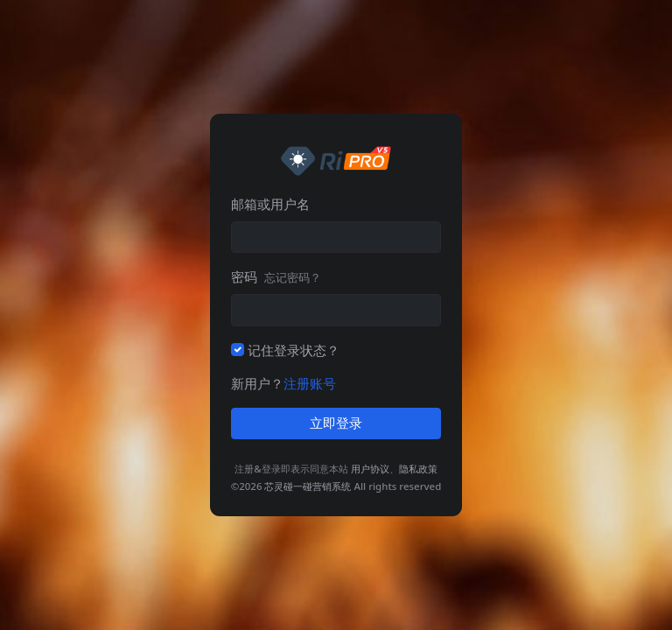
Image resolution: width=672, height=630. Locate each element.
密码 (276, 276)
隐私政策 (418, 469)
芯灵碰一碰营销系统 (308, 486)
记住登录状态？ (294, 350)
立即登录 (336, 423)
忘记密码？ (293, 277)
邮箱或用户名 (270, 204)
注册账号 (310, 383)
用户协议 (370, 469)
